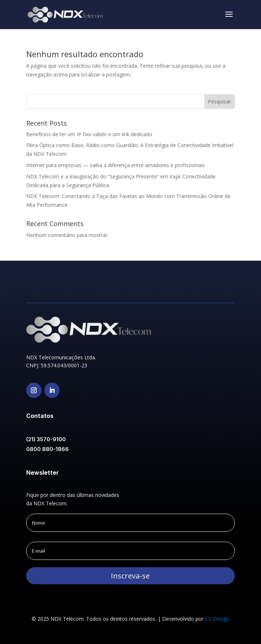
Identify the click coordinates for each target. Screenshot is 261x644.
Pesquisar (219, 101)
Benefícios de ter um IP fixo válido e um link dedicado (89, 134)
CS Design (217, 619)
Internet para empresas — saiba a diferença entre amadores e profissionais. (116, 165)
